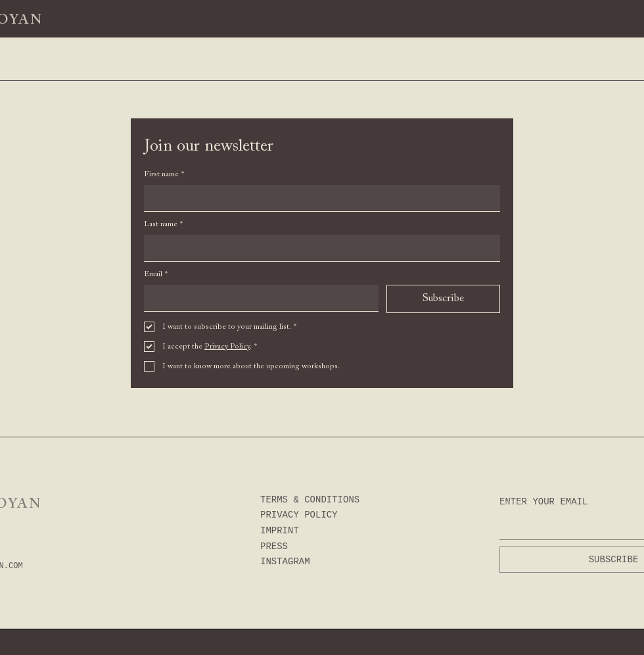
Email (156, 275)
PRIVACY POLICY (299, 515)
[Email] (257, 298)
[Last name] (318, 248)
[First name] (318, 198)
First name (164, 175)
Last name (163, 225)
